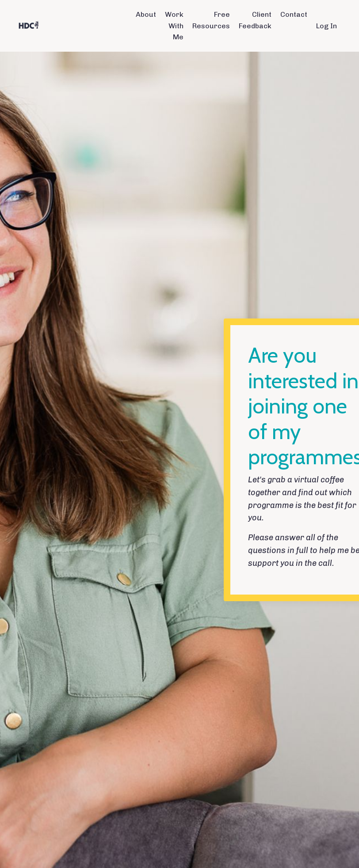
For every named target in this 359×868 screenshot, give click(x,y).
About (146, 14)
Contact (294, 14)
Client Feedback (255, 20)
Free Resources (211, 20)
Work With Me (174, 26)
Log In (327, 26)
